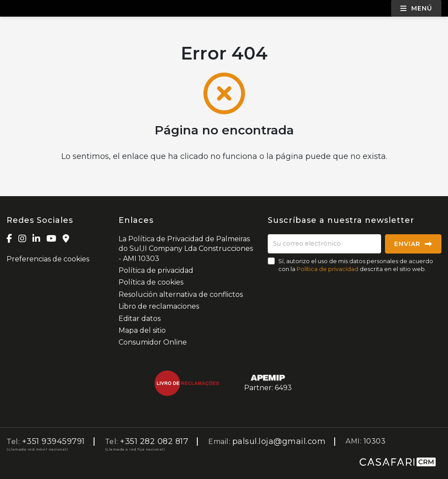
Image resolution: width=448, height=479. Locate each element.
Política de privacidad (156, 270)
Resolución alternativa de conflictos (181, 294)
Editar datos (140, 319)
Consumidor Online (153, 342)
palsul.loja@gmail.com (279, 441)
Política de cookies (151, 282)
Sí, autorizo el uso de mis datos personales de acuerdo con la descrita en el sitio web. (356, 265)
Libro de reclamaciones (159, 306)
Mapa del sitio (142, 330)
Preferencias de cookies (48, 259)
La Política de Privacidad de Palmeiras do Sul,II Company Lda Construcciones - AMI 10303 (186, 249)
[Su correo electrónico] (324, 244)
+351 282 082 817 (154, 441)
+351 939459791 (53, 441)
